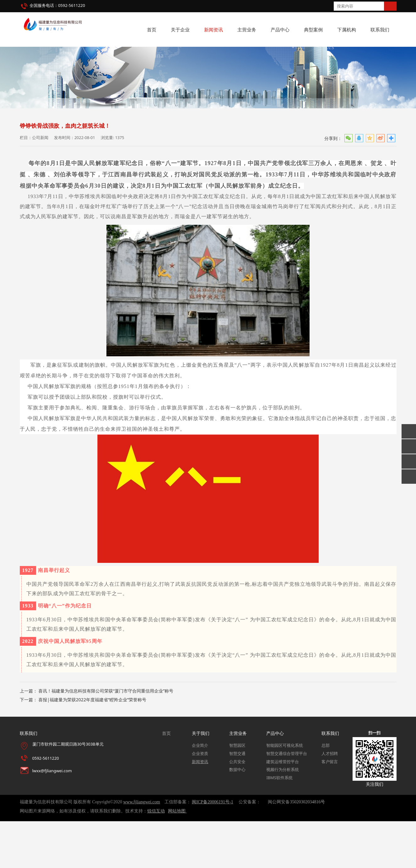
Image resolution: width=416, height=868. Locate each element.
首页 (152, 30)
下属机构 (347, 30)
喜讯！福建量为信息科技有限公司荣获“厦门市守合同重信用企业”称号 (106, 738)
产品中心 (280, 30)
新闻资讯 (213, 30)
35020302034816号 (307, 849)
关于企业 (180, 30)
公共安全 (237, 808)
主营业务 (247, 30)
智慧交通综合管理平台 (287, 800)
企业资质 (200, 800)
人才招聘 (330, 800)
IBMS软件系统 (279, 824)
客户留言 (330, 808)
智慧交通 (237, 800)
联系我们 (380, 30)
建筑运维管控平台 (283, 808)
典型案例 (313, 30)
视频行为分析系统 (283, 816)
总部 (326, 792)
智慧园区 (237, 792)
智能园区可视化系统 (285, 792)
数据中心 (237, 816)
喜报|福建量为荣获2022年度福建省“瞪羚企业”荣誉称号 (92, 746)
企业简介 (200, 792)
